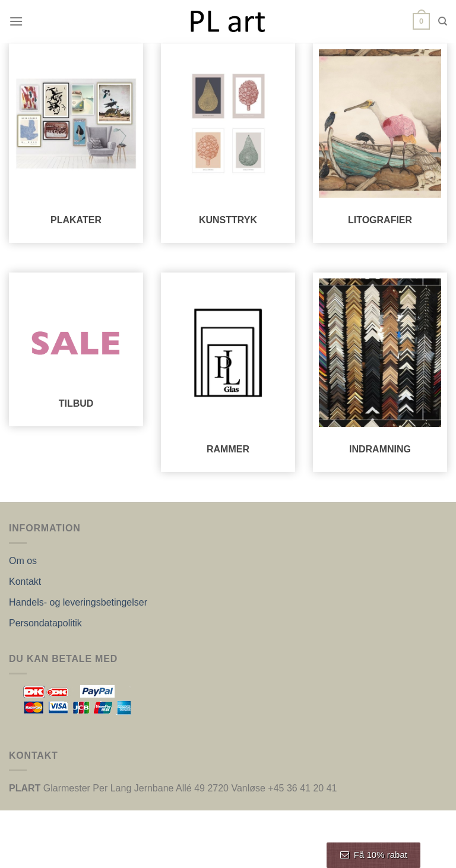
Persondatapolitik (45, 623)
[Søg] (443, 21)
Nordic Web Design (270, 852)
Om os (23, 561)
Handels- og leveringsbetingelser (78, 602)
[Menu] (16, 21)
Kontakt (25, 582)
